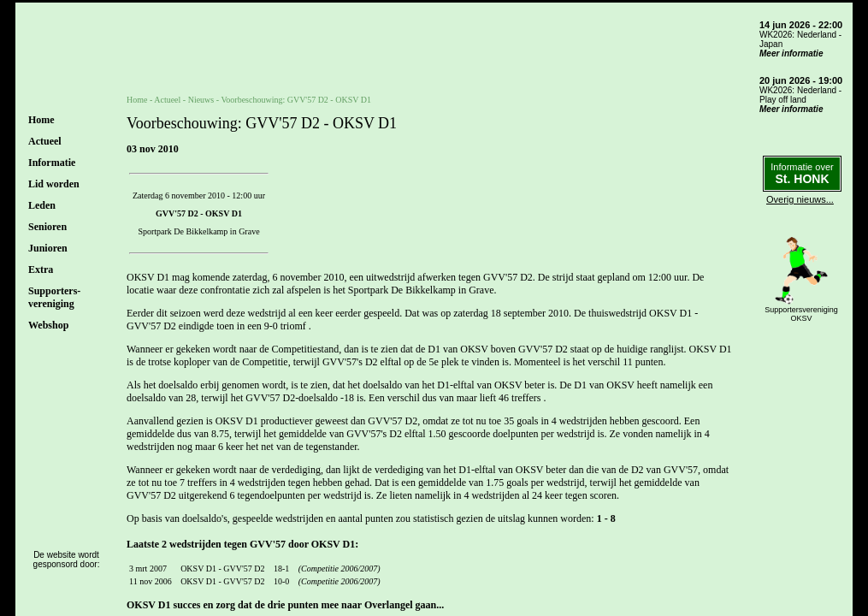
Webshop (48, 325)
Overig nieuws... (800, 199)
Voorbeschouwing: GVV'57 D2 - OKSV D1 (296, 100)
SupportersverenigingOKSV (801, 314)
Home (41, 120)
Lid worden (54, 184)
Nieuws (201, 100)
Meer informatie (791, 53)
